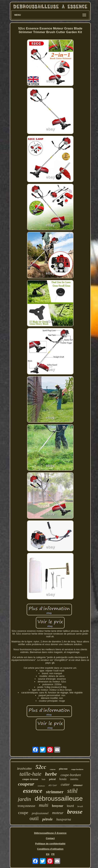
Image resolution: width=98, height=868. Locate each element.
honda (63, 779)
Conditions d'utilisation (50, 849)
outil (34, 818)
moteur (58, 813)
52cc (41, 767)
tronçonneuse (27, 806)
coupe (23, 813)
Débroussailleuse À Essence (50, 833)
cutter (65, 784)
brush (80, 806)
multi (44, 805)
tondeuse (41, 786)
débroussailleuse (59, 798)
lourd (70, 806)
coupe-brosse (30, 779)
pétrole (47, 819)
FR (53, 854)
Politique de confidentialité (50, 844)
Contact (50, 838)
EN (48, 854)
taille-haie (30, 774)
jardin (24, 799)
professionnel (40, 813)
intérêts (74, 779)
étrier (53, 785)
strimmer (55, 792)
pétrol (52, 779)
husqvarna (64, 819)
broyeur (58, 806)
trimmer (78, 785)
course (53, 769)
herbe (51, 774)
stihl (72, 791)
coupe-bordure (71, 775)
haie (44, 779)
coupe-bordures (77, 769)
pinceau (63, 769)
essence (33, 791)
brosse (75, 812)
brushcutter (24, 769)
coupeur (26, 784)
